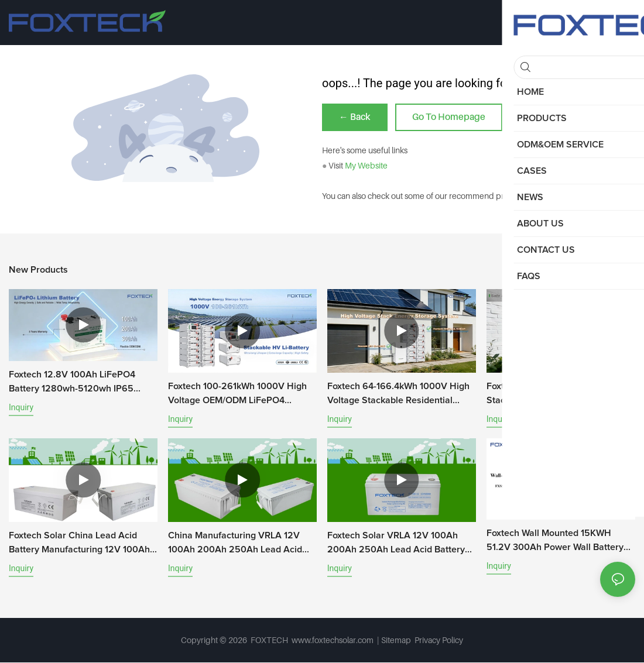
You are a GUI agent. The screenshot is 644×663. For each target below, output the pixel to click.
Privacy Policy (439, 640)
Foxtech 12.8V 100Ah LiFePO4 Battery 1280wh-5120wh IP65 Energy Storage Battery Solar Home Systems (72, 383)
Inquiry (21, 408)
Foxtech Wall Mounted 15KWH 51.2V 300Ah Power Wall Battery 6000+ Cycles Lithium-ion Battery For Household (556, 542)
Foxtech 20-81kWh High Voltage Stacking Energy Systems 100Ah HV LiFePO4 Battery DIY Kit (554, 395)
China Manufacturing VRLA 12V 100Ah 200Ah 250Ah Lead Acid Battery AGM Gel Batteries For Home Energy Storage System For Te (239, 544)
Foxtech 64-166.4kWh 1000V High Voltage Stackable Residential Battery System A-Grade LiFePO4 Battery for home (398, 395)
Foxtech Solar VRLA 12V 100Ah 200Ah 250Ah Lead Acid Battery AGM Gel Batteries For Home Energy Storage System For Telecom (396, 544)
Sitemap (397, 640)
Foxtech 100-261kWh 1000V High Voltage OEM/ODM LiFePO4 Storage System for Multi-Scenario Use (241, 395)
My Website (366, 166)
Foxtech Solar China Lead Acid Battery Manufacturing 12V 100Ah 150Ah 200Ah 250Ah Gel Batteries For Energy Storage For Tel (82, 544)
